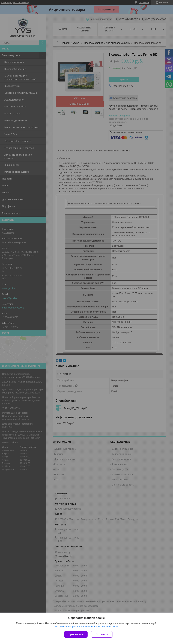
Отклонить (102, 634)
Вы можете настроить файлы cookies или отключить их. (85, 627)
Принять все (76, 634)
